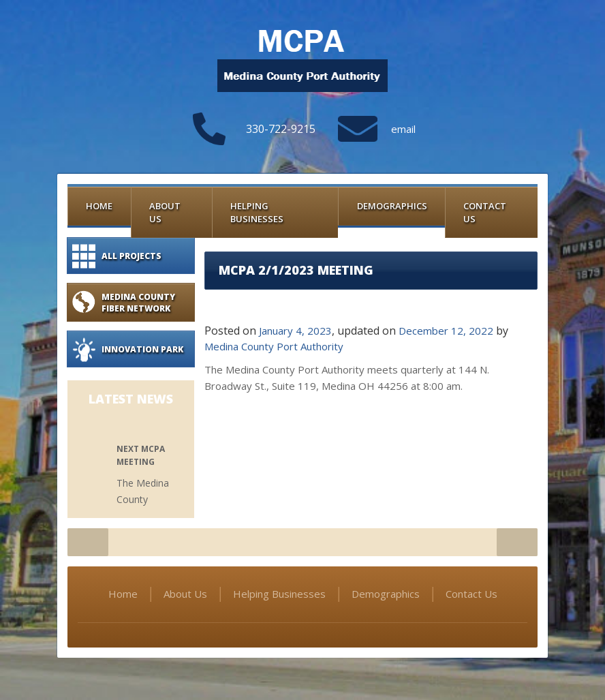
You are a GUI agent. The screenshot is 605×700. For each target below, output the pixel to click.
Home (99, 206)
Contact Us (485, 212)
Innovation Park (142, 349)
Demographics (392, 206)
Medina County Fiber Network (138, 303)
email (403, 129)
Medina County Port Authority (274, 346)
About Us (165, 212)
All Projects (131, 256)
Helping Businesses (257, 212)
